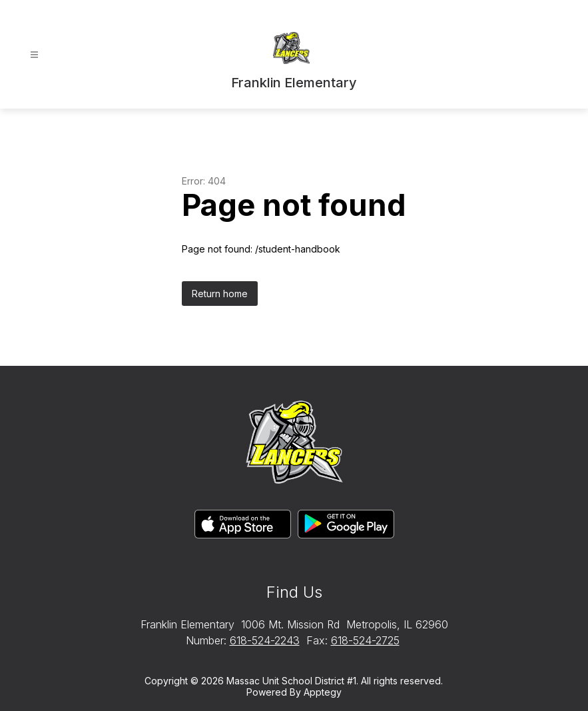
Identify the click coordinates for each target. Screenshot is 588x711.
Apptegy (323, 692)
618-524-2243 (265, 640)
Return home (220, 294)
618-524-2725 (365, 640)
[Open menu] (34, 55)
